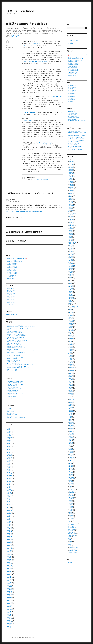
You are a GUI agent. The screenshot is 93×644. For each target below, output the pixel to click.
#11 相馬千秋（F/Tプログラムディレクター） (17, 383)
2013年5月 (9, 465)
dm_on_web (57, 96)
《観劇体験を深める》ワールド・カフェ (15, 333)
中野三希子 (72, 370)
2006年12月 (9, 582)
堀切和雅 (71, 404)
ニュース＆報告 (71, 529)
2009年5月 (9, 538)
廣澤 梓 (71, 409)
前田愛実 (71, 453)
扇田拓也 (71, 276)
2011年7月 (9, 498)
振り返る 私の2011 (11, 293)
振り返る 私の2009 (11, 296)
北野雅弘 (71, 221)
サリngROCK (72, 265)
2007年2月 (9, 579)
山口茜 (71, 500)
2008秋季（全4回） (11, 277)
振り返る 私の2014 (11, 289)
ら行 (69, 522)
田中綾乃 (71, 322)
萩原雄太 (71, 428)
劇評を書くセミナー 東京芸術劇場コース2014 (17, 366)
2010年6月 (9, 518)
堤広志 (71, 309)
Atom (69, 564)
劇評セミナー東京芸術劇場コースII (14, 262)
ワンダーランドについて (73, 41)
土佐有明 (71, 308)
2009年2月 (9, 543)
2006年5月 (9, 593)
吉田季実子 (72, 497)
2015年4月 (9, 430)
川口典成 (71, 232)
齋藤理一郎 (72, 303)
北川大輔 (71, 219)
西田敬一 (71, 390)
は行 (69, 396)
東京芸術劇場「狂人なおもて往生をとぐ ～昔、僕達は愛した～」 (21, 327)
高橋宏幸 (71, 345)
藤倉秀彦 (71, 432)
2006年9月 (9, 587)
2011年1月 (9, 507)
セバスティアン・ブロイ (75, 398)
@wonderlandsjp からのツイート (13, 315)
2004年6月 (9, 628)
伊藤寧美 (71, 171)
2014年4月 (9, 448)
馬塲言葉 (71, 444)
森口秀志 (71, 473)
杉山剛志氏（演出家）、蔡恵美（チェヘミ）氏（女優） (19, 368)
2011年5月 (9, 501)
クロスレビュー (71, 526)
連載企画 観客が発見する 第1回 (14, 349)
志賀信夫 (71, 274)
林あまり (71, 413)
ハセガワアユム (73, 399)
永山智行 (71, 380)
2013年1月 (9, 471)
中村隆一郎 (72, 367)
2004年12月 (9, 619)
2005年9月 (9, 605)
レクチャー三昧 (71, 42)
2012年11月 (9, 474)
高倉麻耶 (71, 338)
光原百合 (71, 451)
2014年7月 (9, 443)
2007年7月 (9, 572)
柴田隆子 (71, 285)
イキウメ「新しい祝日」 (12, 362)
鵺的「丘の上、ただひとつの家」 (14, 331)
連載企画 (70, 546)
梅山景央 (71, 195)
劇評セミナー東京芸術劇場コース (14, 263)
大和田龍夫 (72, 174)
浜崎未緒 (71, 421)
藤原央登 (71, 435)
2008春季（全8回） (11, 278)
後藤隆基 (71, 235)
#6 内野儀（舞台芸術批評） (13, 390)
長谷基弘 (71, 442)
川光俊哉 (71, 230)
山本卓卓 (71, 503)
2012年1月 (9, 489)
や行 (69, 488)
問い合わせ (71, 44)
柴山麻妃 (71, 282)
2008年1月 (9, 562)
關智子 (71, 300)
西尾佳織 (71, 384)
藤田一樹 (71, 439)
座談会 (70, 537)
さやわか (71, 264)
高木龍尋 (71, 343)
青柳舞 (71, 209)
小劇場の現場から (72, 535)
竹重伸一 (71, 328)
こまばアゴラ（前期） (12, 271)
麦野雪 (71, 486)
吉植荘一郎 (72, 493)
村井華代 (71, 462)
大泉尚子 (71, 178)
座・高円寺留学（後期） (12, 272)
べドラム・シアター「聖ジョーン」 (14, 356)
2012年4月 (9, 485)
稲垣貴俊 (71, 200)
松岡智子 (71, 465)
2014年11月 (9, 437)
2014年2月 (9, 451)
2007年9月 (9, 568)
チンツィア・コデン (74, 306)
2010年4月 (9, 521)
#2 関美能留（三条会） (12, 397)
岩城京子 (71, 192)
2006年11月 (9, 584)
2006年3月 (9, 596)
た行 (69, 305)
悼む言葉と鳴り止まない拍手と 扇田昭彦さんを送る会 (19, 325)
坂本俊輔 (71, 268)
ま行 (69, 447)
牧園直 (71, 480)
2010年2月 (9, 524)
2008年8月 (9, 552)
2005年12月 (9, 601)
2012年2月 (9, 488)
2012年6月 (9, 482)
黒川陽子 (71, 258)
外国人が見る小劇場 (11, 410)
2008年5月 (9, 556)
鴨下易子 (71, 256)
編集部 (70, 544)
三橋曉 (71, 448)
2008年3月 (9, 559)
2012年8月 (9, 478)
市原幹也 (71, 194)
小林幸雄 (71, 224)
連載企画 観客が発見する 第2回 (14, 346)
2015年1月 (9, 434)
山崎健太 (71, 502)
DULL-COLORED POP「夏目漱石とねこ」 (16, 352)
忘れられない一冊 (11, 412)
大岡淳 (71, 175)
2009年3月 (9, 541)
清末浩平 (71, 245)
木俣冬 (71, 236)
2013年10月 (9, 457)
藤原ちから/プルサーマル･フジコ (76, 433)
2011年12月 (9, 491)
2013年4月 (9, 466)
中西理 (71, 369)
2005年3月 (9, 614)
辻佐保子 (71, 335)
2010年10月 (9, 512)
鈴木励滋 (71, 296)
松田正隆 (71, 470)
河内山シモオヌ (73, 242)
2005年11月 (9, 602)
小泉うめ (71, 229)
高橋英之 (71, 348)
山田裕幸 (71, 509)
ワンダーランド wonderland (20, 11)
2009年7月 (9, 535)
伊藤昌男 (71, 172)
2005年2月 (9, 616)
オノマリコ (72, 163)
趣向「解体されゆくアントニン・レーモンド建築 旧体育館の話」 (21, 351)
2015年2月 (9, 433)
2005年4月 (9, 613)
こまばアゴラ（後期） (12, 269)
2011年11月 (9, 492)
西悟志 (71, 387)
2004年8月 (9, 625)
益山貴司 (71, 482)
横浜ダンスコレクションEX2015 (14, 345)
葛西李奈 (71, 251)
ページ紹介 (8, 49)
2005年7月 (9, 608)
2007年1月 (9, 581)
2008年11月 (9, 547)
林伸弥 (71, 416)
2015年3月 (9, 431)
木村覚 (71, 238)
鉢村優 (71, 441)
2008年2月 (9, 561)
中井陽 (71, 357)
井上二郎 (71, 165)
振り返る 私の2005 (11, 303)
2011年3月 (9, 504)
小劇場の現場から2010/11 (12, 415)
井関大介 (71, 166)
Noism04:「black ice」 (30, 112)
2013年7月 (9, 462)
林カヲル (71, 415)
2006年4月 (9, 594)
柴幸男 (71, 284)
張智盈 (71, 541)
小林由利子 (72, 226)
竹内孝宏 (71, 326)
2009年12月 (9, 527)
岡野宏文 (71, 190)
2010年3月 (9, 523)
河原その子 (72, 244)
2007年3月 (9, 578)
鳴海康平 (71, 395)
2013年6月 (9, 463)
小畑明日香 (72, 186)
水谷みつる (72, 479)
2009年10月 (9, 530)
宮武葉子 (71, 459)
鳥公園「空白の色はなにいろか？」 (14, 360)
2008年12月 (9, 546)
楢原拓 (71, 378)
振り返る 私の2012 (11, 292)
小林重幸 (71, 227)
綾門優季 (71, 201)
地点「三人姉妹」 (11, 330)
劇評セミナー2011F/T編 (12, 266)
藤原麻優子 (72, 438)
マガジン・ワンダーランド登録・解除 (76, 39)
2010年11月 (9, 510)
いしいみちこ (72, 161)
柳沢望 (71, 512)
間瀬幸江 (71, 485)
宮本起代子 (72, 457)
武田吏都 (71, 314)
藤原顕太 (71, 436)
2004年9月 (9, 623)
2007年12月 (9, 564)
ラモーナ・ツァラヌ (74, 523)
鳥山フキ (71, 352)
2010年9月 (9, 514)
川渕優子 (71, 233)
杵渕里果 (71, 239)
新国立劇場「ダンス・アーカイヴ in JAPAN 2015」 (18, 328)
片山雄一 (71, 248)
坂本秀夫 (71, 270)
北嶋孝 (7, 45)
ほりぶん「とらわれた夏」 (12, 359)
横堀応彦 (71, 514)
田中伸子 (71, 319)
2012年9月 (9, 477)
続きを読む (15, 36)
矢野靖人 (71, 517)
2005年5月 (9, 611)
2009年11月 (9, 529)
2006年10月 (9, 585)
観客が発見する (10, 408)
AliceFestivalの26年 (11, 275)
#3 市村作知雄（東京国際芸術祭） (14, 395)
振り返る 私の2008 (11, 298)
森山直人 (71, 474)
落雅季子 (71, 204)
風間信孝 (71, 255)
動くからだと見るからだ (31, 45)
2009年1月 (9, 544)
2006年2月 (9, 597)
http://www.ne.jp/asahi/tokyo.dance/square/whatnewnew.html (24, 211)
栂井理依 (71, 313)
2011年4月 (9, 503)
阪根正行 (71, 302)
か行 (69, 212)
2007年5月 (9, 575)
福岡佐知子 (72, 424)
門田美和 (71, 483)
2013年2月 (9, 469)
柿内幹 (71, 241)
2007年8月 (9, 570)
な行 (69, 354)
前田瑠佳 (71, 454)
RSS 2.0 (70, 563)
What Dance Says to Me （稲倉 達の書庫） (35, 62)
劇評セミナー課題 (72, 534)
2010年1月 (9, 526)
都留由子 (71, 337)
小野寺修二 (72, 189)
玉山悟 (71, 317)
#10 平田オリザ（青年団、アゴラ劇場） (15, 384)
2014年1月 (9, 453)
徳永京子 (71, 311)
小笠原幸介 (72, 187)
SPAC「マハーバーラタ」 (12, 369)
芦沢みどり (72, 203)
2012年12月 (9, 472)
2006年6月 (9, 591)
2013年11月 (9, 456)
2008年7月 (9, 553)
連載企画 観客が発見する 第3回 (14, 342)
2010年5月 (9, 520)
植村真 (71, 198)
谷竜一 (71, 332)
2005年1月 (9, 617)
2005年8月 (9, 607)
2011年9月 (9, 495)
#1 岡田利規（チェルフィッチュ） (14, 398)
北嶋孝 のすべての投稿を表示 (42, 179)
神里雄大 (71, 250)
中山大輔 (71, 361)
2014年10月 (9, 439)
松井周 (71, 464)
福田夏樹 (71, 425)
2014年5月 (9, 446)
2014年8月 (9, 442)
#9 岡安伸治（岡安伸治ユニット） (14, 386)
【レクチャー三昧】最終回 (12, 339)
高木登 (71, 342)
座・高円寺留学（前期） (12, 274)
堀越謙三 (71, 406)
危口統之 (71, 223)
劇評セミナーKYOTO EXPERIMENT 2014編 (17, 259)
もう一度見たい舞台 (11, 413)
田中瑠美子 (72, 320)
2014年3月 (9, 449)
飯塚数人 (71, 210)
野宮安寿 (71, 392)
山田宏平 (71, 508)
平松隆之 (71, 407)
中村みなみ (72, 363)
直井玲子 (71, 383)
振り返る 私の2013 (11, 290)
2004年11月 (9, 620)
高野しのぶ (72, 351)
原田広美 (71, 401)
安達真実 (71, 180)
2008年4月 (9, 558)
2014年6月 (9, 445)
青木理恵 (71, 207)
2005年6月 (9, 610)
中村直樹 (71, 366)
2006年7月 (9, 590)
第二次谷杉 (72, 329)
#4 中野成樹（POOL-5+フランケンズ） (15, 393)
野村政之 (71, 393)
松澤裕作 (71, 468)
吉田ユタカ (72, 494)
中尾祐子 (71, 358)
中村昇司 (71, 364)
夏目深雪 (71, 375)
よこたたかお (72, 490)
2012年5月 (9, 483)
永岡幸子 (71, 381)
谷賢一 (71, 334)
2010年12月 (9, 509)
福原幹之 (71, 422)
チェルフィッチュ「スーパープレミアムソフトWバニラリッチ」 (21, 365)
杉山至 (71, 280)
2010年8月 (9, 515)
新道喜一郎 (72, 279)
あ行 (69, 160)
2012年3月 (9, 486)
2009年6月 (9, 536)
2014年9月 (9, 440)
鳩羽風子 (71, 445)
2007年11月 (9, 565)
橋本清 (71, 419)
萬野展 (71, 430)
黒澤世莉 (71, 259)
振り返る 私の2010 (11, 295)
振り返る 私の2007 (11, 300)
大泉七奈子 (72, 177)
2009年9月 (9, 532)
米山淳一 (71, 518)
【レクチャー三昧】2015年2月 (13, 363)
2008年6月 (9, 555)
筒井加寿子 (72, 331)
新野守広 (71, 377)
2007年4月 (9, 576)
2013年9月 (9, 459)
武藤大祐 (71, 476)
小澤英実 (71, 183)
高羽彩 (71, 349)
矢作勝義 (71, 515)
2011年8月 (9, 497)
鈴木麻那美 (72, 299)
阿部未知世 (72, 206)
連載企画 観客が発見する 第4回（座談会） (17, 337)
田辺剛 (71, 325)
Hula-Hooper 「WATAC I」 (13, 371)
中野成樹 (71, 372)
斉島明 (71, 277)
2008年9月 (9, 550)
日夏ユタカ (72, 412)
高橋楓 (71, 346)
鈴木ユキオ (72, 294)
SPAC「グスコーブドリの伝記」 (14, 343)
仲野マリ (71, 374)
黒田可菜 (71, 261)
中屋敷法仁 (72, 360)
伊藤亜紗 (71, 169)
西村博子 (71, 389)
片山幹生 (71, 247)
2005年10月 (9, 604)
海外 (69, 538)
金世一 (71, 543)
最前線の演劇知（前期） (12, 268)
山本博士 (71, 505)
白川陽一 (71, 290)
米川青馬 (71, 520)
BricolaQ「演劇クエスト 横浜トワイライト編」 (17, 340)
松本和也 (71, 467)
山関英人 (71, 511)
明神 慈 (71, 461)
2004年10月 (9, 622)
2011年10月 (9, 494)
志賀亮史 (71, 273)
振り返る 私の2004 (11, 304)
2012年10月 (9, 475)
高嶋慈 (71, 340)
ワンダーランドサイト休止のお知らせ (15, 357)
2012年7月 (9, 480)
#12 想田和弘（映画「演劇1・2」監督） (15, 381)
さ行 (69, 262)
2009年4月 (9, 539)
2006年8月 (9, 588)
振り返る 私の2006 (11, 301)
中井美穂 (71, 355)
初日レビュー (71, 532)
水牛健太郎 (72, 477)
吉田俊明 (71, 496)
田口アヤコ (72, 323)
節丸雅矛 (71, 291)
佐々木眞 (71, 267)
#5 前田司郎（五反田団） (12, 392)
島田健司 (71, 271)
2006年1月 (9, 599)
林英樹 (71, 418)
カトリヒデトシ (73, 213)
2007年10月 (9, 567)
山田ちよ (71, 506)
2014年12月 (9, 436)
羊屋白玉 (71, 427)
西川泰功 (71, 386)
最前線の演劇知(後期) (12, 265)
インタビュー (71, 525)
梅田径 (71, 197)
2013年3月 (9, 468)
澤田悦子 (71, 288)
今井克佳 (71, 168)
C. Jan (71, 540)
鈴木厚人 (71, 297)
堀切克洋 (71, 403)
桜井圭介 (71, 287)
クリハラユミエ (73, 215)
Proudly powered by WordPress (27, 638)
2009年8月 (9, 533)
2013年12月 (9, 454)
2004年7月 (9, 626)
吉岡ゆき (71, 491)
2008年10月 (9, 549)
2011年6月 (9, 500)
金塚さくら (72, 253)
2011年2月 (9, 506)
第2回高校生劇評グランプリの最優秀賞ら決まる (17, 348)
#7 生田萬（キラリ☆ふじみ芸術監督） (15, 389)
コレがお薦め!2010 (11, 416)
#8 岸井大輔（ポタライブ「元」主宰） (15, 387)
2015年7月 (9, 428)
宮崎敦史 (71, 456)
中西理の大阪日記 (36, 43)
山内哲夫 (71, 499)
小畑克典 (71, 184)
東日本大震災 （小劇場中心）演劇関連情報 (16, 418)
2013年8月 (9, 460)
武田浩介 (71, 316)
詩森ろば (71, 293)
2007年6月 (9, 573)
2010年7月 (9, 517)
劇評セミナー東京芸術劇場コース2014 (16, 260)
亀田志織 (71, 216)
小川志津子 (72, 181)
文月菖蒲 (71, 410)
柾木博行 (71, 471)
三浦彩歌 (71, 450)
